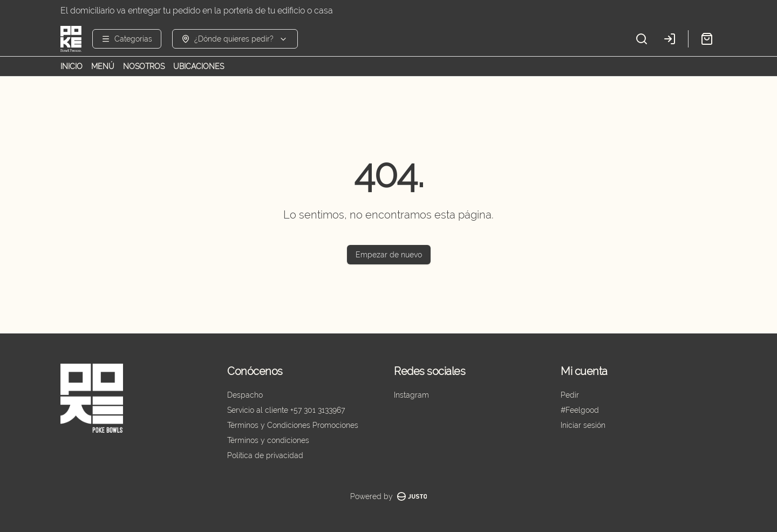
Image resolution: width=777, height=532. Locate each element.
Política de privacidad (265, 455)
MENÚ (103, 66)
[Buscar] (642, 39)
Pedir (570, 395)
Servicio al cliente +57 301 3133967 (286, 410)
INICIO (71, 66)
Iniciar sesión (583, 425)
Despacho (245, 395)
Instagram (411, 395)
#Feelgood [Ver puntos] (580, 410)
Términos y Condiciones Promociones (293, 425)
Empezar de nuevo (389, 255)
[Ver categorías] (127, 39)
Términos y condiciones (268, 440)
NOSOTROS (144, 66)
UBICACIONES (199, 66)
